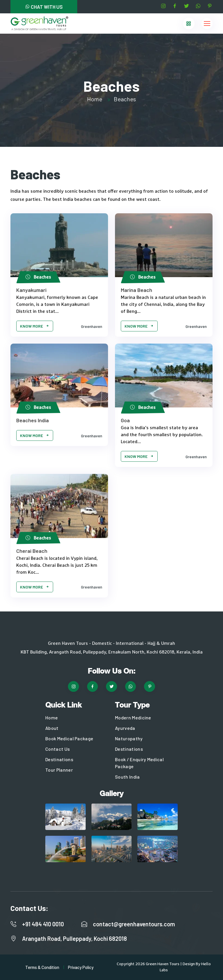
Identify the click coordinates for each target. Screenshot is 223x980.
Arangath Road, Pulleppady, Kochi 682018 (74, 939)
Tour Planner (59, 770)
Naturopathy (129, 738)
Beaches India (33, 420)
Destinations (59, 759)
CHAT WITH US (44, 7)
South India (127, 777)
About (52, 728)
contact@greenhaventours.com (134, 924)
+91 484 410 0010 (43, 924)
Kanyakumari (31, 290)
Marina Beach (136, 290)
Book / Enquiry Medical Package (139, 763)
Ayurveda (125, 728)
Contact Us (57, 749)
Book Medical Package (69, 738)
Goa (125, 420)
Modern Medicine (133, 718)
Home (95, 99)
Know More (35, 326)
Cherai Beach (32, 551)
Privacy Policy (81, 967)
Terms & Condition (42, 967)
